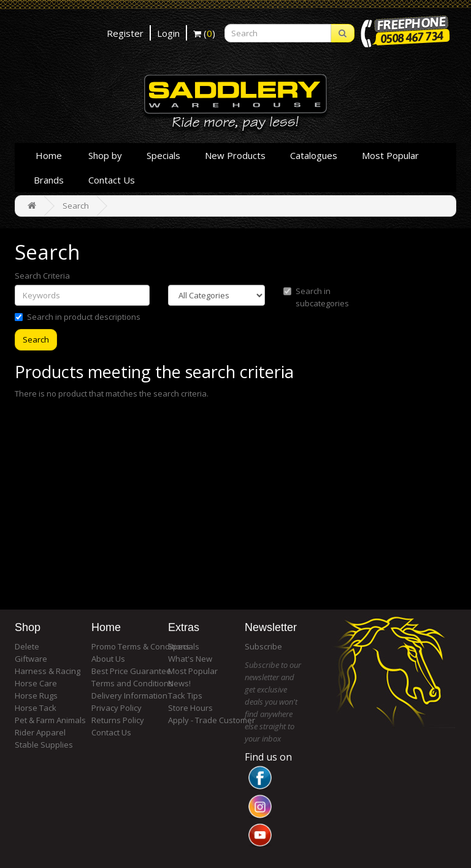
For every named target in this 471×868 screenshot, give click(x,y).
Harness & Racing (48, 671)
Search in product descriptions (78, 317)
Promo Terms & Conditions (141, 646)
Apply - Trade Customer (212, 720)
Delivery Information (129, 696)
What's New (190, 659)
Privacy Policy (117, 708)
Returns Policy (118, 720)
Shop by (105, 155)
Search (76, 206)
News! (179, 683)
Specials (163, 155)
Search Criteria (42, 276)
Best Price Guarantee (131, 671)
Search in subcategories (316, 297)
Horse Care (36, 683)
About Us (108, 659)
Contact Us (112, 180)
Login (168, 33)
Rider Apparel (40, 732)
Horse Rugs (36, 696)
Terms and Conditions (132, 683)
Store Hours (190, 708)
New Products (235, 155)
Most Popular (390, 155)
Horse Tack (36, 708)
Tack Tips (185, 696)
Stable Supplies (44, 745)
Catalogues (314, 155)
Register (125, 33)
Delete (27, 646)
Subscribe (263, 646)
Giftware (31, 659)
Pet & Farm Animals (50, 720)
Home (49, 155)
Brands (49, 180)
